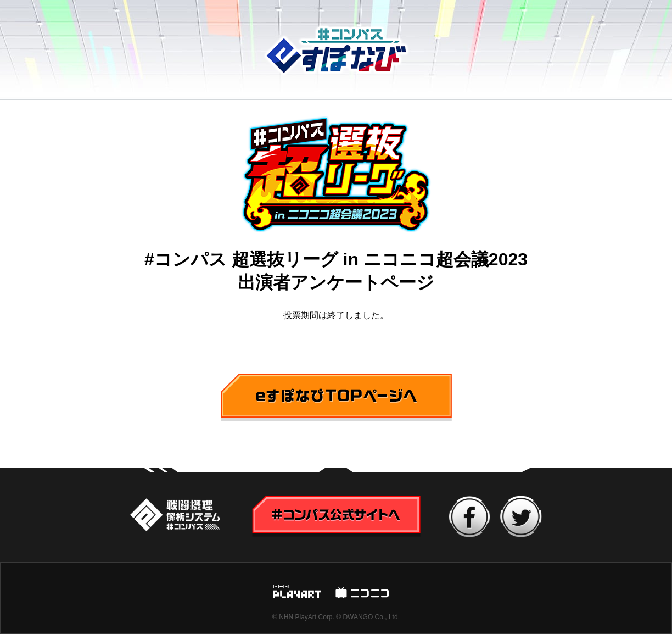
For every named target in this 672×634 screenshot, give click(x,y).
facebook (470, 517)
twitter (521, 516)
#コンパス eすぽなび (336, 50)
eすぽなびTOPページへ (267, 382)
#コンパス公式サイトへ (175, 516)
